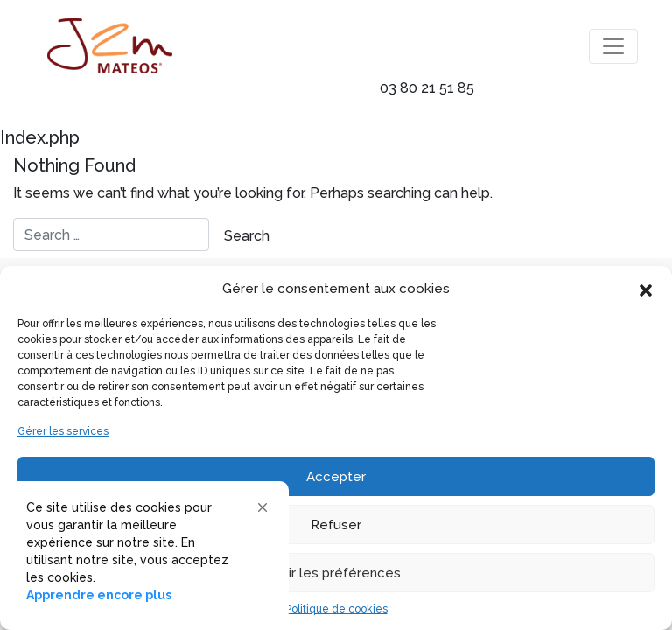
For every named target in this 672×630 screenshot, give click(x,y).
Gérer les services (63, 431)
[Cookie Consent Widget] (149, 551)
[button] (646, 289)
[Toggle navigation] (613, 46)
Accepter (336, 477)
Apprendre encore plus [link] (99, 595)
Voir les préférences (336, 573)
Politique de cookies (336, 609)
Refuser (336, 525)
